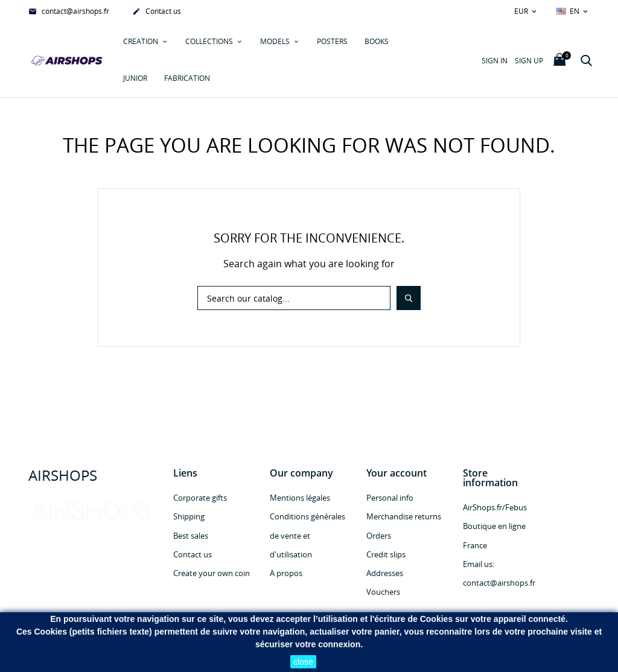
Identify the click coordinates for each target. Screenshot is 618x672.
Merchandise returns (404, 516)
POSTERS (332, 41)
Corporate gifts (200, 498)
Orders (379, 536)
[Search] (294, 298)
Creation (142, 41)
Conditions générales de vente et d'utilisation (307, 535)
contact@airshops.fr (69, 12)
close (303, 662)
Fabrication (187, 78)
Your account (397, 473)
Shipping (189, 516)
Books (377, 41)
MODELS (276, 41)
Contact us (157, 12)
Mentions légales (300, 498)
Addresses (385, 573)
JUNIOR (135, 78)
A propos (286, 573)
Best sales (191, 536)
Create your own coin (212, 573)
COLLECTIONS (210, 41)
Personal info (390, 498)
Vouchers (383, 592)
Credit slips (386, 554)
